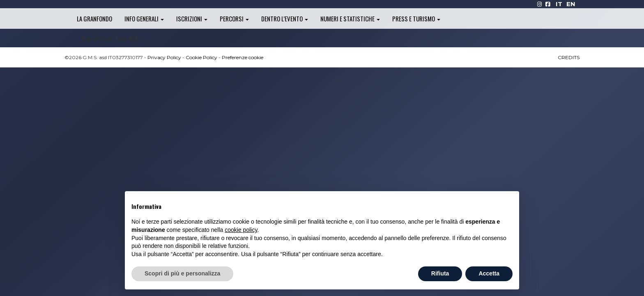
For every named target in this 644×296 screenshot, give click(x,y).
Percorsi (234, 18)
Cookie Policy (201, 57)
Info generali (144, 18)
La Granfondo (94, 18)
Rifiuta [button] (440, 273)
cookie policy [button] (241, 230)
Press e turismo (416, 18)
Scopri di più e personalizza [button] (182, 273)
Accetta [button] (489, 273)
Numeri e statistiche (350, 18)
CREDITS (569, 57)
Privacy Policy (164, 57)
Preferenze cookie (243, 57)
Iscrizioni (192, 18)
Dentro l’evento (285, 18)
